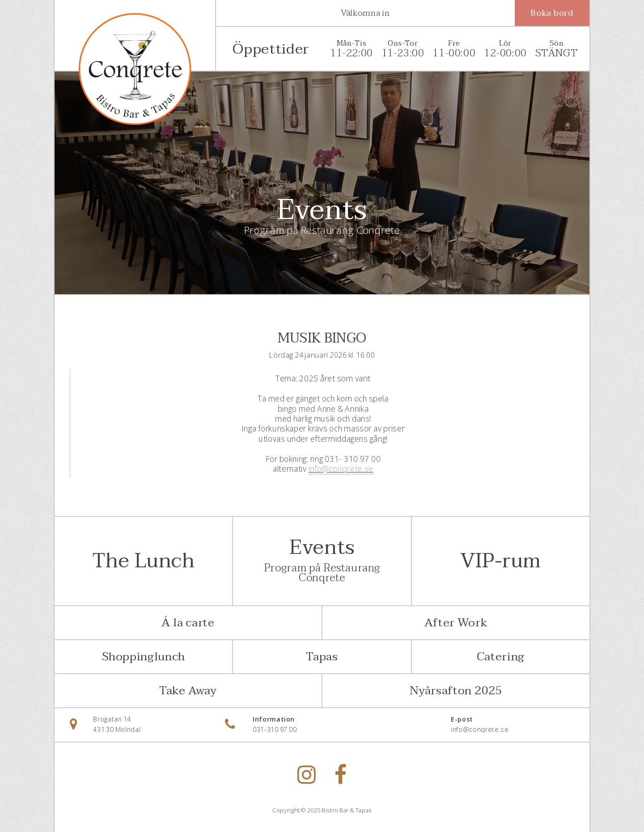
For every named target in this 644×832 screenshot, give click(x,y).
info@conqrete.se (341, 469)
